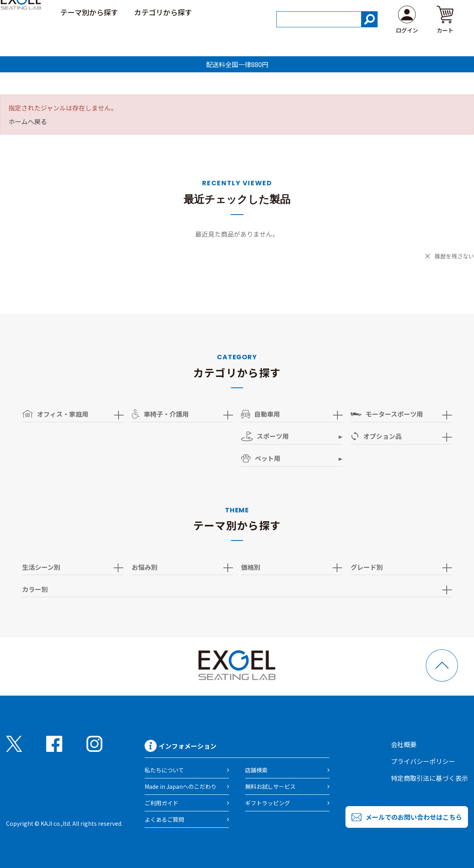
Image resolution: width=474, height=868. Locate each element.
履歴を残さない (454, 256)
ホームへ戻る (28, 121)
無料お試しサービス (270, 786)
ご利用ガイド (380, 12)
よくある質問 (435, 12)
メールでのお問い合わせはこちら (414, 817)
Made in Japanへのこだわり (181, 786)
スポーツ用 (265, 436)
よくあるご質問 (164, 819)
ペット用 (261, 458)
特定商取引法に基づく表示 (429, 778)
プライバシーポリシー (423, 761)
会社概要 (404, 744)
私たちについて (164, 770)
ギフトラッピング (268, 803)
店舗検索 (256, 770)
